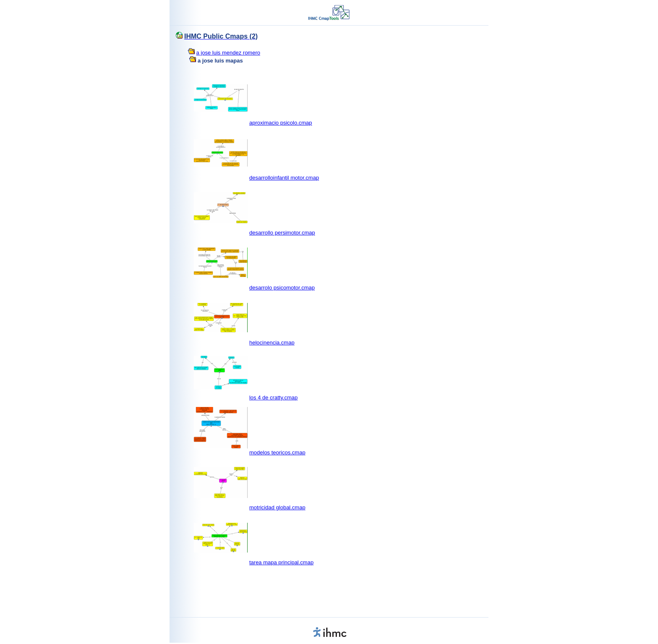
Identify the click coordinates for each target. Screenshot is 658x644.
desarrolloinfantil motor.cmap (284, 178)
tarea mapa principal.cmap (281, 562)
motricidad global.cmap (277, 507)
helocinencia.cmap (272, 343)
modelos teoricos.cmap (277, 452)
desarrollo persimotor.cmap (282, 233)
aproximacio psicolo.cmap (281, 123)
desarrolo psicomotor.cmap (282, 288)
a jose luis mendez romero (228, 53)
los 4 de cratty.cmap (273, 398)
